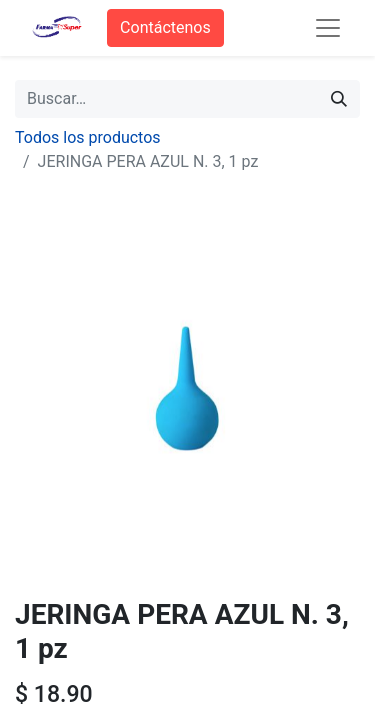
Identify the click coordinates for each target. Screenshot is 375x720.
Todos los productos (88, 137)
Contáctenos (165, 27)
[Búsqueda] (339, 99)
